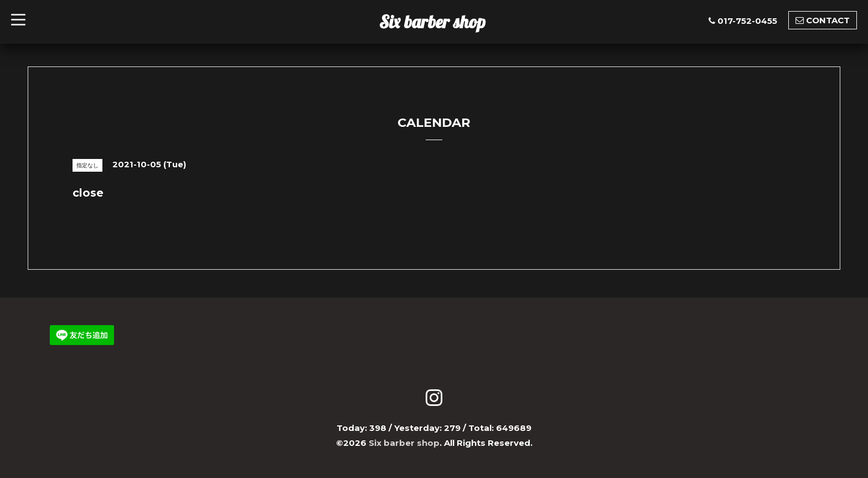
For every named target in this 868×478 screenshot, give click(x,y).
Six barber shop (432, 22)
